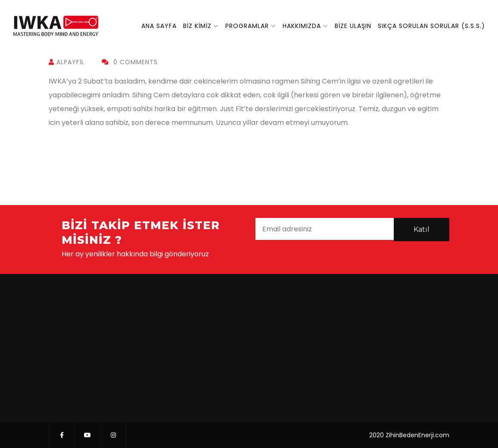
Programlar (247, 26)
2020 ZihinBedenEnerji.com (409, 435)
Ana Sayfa (159, 26)
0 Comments (130, 62)
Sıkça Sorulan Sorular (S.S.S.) (431, 26)
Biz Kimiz (197, 26)
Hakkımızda (302, 26)
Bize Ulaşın (353, 26)
